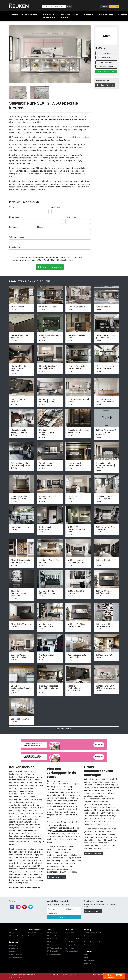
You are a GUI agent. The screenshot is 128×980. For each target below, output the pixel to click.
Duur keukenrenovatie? (92, 942)
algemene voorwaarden (46, 257)
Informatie (106, 53)
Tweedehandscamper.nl (92, 933)
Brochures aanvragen (106, 71)
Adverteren (32, 933)
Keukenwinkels (89, 960)
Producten (106, 58)
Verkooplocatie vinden (69, 16)
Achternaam (57, 207)
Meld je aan (64, 917)
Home (15, 15)
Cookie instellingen (16, 957)
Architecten (106, 15)
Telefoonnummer (17, 237)
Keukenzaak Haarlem (73, 951)
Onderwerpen (28, 15)
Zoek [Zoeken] (69, 6)
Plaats (40, 227)
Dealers (87, 957)
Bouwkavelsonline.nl (54, 954)
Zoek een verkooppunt (56, 877)
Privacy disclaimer (15, 954)
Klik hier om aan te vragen (114, 976)
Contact (31, 936)
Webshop (89, 15)
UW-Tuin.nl (51, 942)
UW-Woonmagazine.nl (54, 948)
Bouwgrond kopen (90, 945)
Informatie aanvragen (49, 16)
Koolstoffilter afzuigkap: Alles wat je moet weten (73, 945)
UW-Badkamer (52, 933)
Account (105, 6)
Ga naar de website (106, 67)
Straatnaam (14, 217)
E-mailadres (14, 247)
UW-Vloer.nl (51, 945)
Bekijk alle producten (64, 728)
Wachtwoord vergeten (17, 936)
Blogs (86, 954)
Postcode (13, 227)
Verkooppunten (106, 62)
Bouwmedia (32, 975)
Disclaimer (13, 951)
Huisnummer (71, 217)
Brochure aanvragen (93, 911)
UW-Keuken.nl (52, 939)
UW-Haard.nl (51, 936)
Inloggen (12, 933)
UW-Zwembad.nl (53, 951)
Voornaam (14, 207)
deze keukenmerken (21, 780)
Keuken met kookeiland (73, 939)
